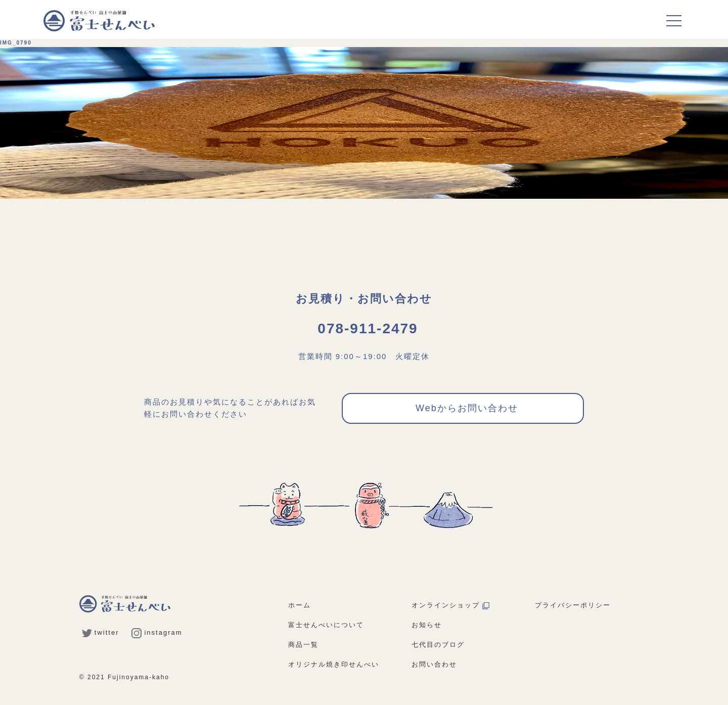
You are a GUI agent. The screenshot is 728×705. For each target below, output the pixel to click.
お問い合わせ (434, 664)
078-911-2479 (368, 328)
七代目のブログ (438, 645)
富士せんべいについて (326, 625)
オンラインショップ (450, 605)
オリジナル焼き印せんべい (334, 664)
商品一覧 (303, 645)
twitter (101, 632)
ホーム (300, 605)
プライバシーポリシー (573, 605)
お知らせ (427, 625)
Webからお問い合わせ (467, 408)
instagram (157, 632)
